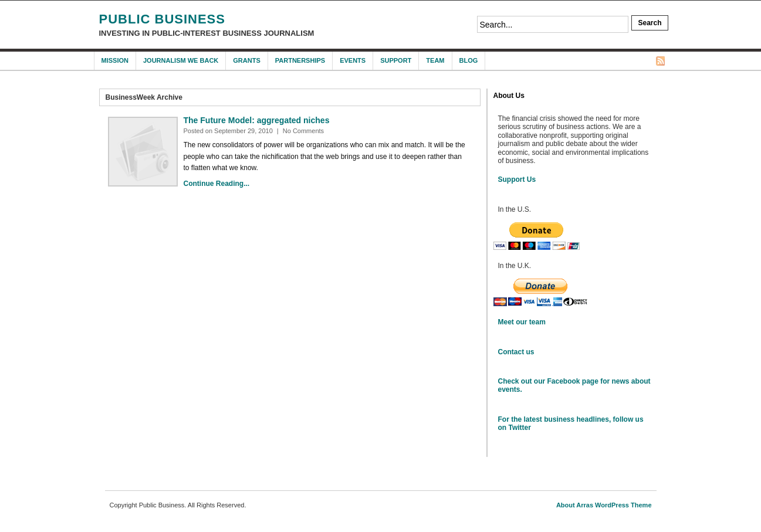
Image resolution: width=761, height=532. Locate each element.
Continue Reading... (217, 184)
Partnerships (300, 60)
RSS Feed (660, 61)
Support (396, 60)
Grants (246, 60)
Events (353, 60)
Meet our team (522, 322)
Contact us (516, 352)
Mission (115, 60)
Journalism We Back (181, 60)
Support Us (517, 179)
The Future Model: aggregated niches (257, 120)
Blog (469, 60)
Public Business (162, 19)
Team (435, 60)
